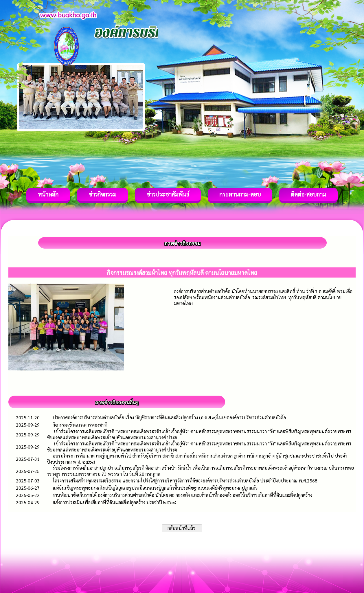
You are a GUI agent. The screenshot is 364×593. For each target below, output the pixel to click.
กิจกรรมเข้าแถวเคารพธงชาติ (80, 425)
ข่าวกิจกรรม (102, 194)
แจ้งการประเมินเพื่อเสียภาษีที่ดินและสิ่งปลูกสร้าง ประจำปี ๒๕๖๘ (114, 502)
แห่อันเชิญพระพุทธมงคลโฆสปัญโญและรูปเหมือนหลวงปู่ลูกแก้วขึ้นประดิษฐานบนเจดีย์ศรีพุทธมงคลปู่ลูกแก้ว (155, 488)
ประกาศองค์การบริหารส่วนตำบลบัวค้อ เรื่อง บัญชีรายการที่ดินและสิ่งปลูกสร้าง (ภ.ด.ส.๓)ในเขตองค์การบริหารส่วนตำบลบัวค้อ (169, 417)
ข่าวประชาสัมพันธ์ (168, 194)
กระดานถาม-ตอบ (240, 194)
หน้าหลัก (48, 194)
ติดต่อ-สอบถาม (308, 194)
